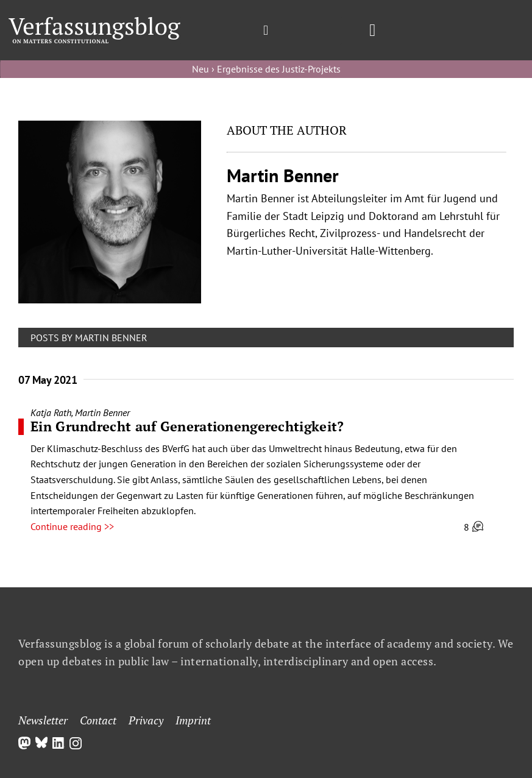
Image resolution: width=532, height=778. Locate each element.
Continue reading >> (72, 526)
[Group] (94, 22)
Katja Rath (51, 412)
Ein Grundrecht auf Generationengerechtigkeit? (187, 426)
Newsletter (43, 720)
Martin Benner (102, 412)
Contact (98, 720)
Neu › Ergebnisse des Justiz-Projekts (266, 69)
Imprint (193, 720)
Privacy (146, 720)
